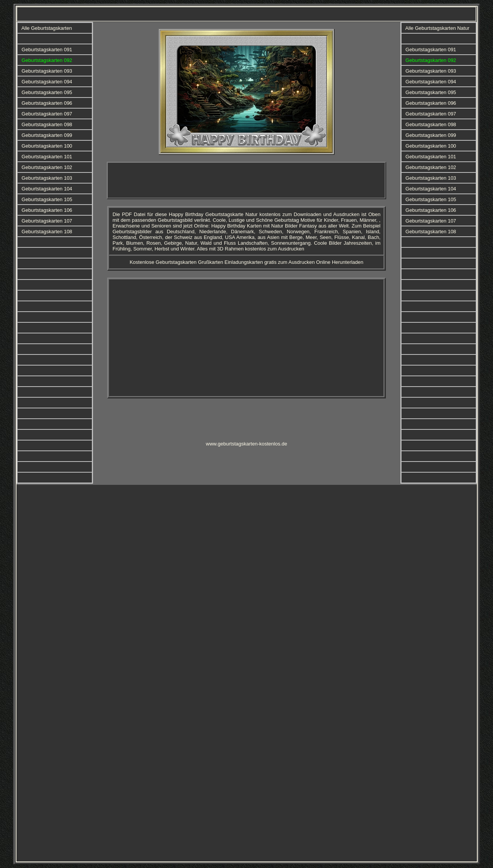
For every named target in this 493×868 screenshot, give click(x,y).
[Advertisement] (246, 180)
